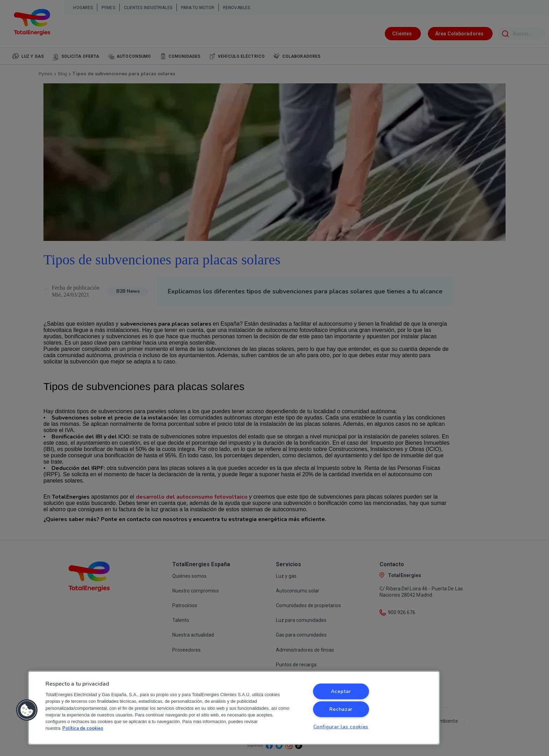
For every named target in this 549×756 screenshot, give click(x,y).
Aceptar (341, 691)
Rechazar (341, 709)
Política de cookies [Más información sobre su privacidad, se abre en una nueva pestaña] (83, 728)
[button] (27, 710)
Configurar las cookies (341, 727)
